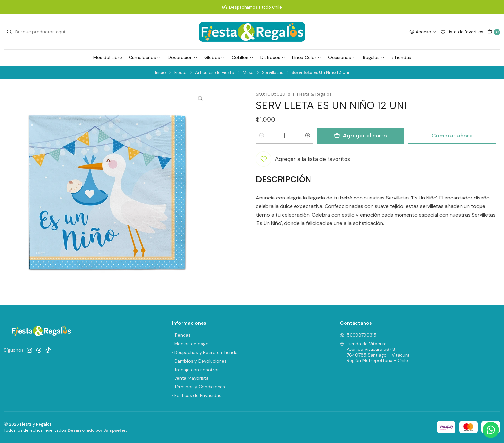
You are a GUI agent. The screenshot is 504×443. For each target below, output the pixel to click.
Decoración (183, 58)
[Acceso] (423, 32)
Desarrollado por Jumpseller (97, 430)
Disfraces (273, 58)
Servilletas (273, 73)
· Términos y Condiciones (198, 387)
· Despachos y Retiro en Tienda (205, 352)
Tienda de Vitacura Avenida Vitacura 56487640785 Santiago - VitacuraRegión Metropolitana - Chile (375, 352)
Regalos (374, 58)
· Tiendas (181, 335)
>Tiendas (401, 58)
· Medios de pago (190, 344)
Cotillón (243, 58)
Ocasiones (342, 58)
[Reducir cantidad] (262, 136)
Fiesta (180, 73)
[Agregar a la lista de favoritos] (303, 159)
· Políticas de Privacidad (197, 395)
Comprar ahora (452, 135)
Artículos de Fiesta (215, 73)
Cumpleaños (145, 58)
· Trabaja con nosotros (196, 370)
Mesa (248, 73)
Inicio (160, 73)
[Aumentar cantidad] (308, 136)
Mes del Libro (108, 58)
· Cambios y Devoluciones (199, 361)
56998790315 (358, 335)
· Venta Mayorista (190, 378)
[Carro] (494, 32)
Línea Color (307, 58)
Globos (215, 58)
